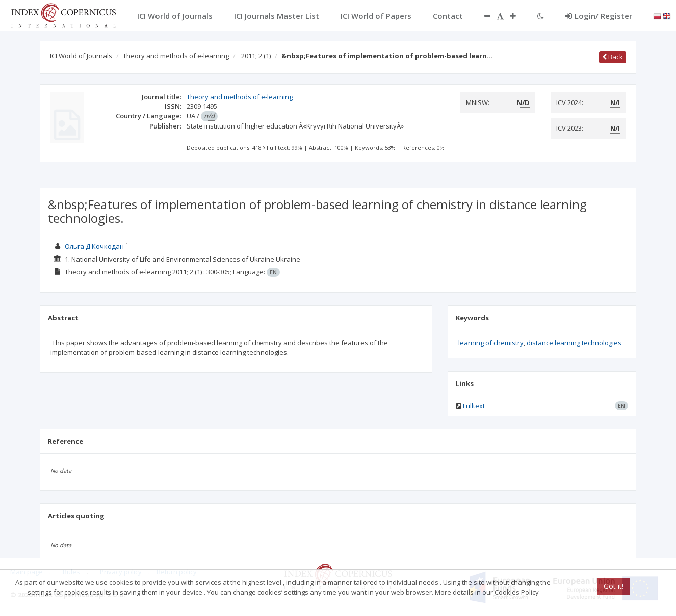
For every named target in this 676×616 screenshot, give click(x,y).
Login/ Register (599, 16)
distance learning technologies (574, 343)
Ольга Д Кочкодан (95, 246)
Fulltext (474, 406)
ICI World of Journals (81, 56)
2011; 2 (256, 56)
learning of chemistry (491, 343)
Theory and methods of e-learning (176, 56)
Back (613, 57)
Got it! (614, 586)
